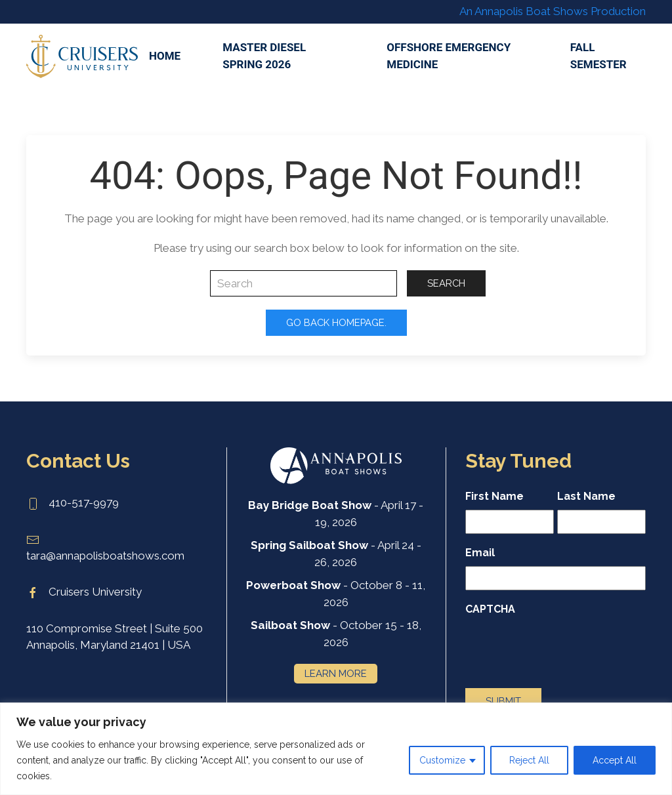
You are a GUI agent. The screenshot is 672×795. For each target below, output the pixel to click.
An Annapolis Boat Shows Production (553, 11)
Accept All (615, 760)
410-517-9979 (73, 502)
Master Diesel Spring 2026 (264, 56)
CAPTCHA (490, 609)
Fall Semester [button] (598, 56)
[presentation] (565, 648)
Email (480, 553)
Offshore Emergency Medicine (449, 56)
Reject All (529, 760)
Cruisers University (84, 592)
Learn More (336, 673)
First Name (494, 496)
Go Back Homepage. (336, 322)
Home (165, 56)
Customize (442, 760)
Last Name (586, 496)
